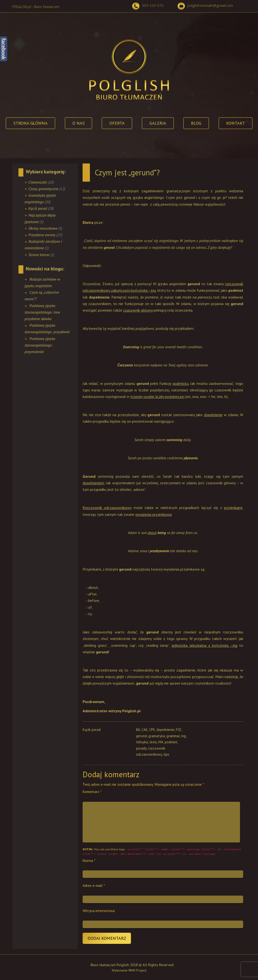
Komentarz (92, 792)
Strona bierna (39, 255)
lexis (153, 742)
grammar (173, 736)
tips (166, 754)
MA (161, 742)
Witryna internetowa (99, 911)
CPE (152, 730)
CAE (145, 730)
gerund (142, 736)
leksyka (142, 742)
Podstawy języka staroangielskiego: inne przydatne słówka (42, 312)
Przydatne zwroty (42, 235)
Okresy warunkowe (43, 228)
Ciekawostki (38, 182)
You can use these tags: (162, 852)
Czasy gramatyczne (43, 189)
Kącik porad (38, 208)
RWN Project (138, 970)
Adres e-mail (94, 886)
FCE (179, 730)
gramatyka (157, 736)
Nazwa (89, 861)
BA (138, 730)
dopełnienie (165, 730)
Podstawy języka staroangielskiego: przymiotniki (40, 345)
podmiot (171, 742)
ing (184, 736)
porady (141, 748)
